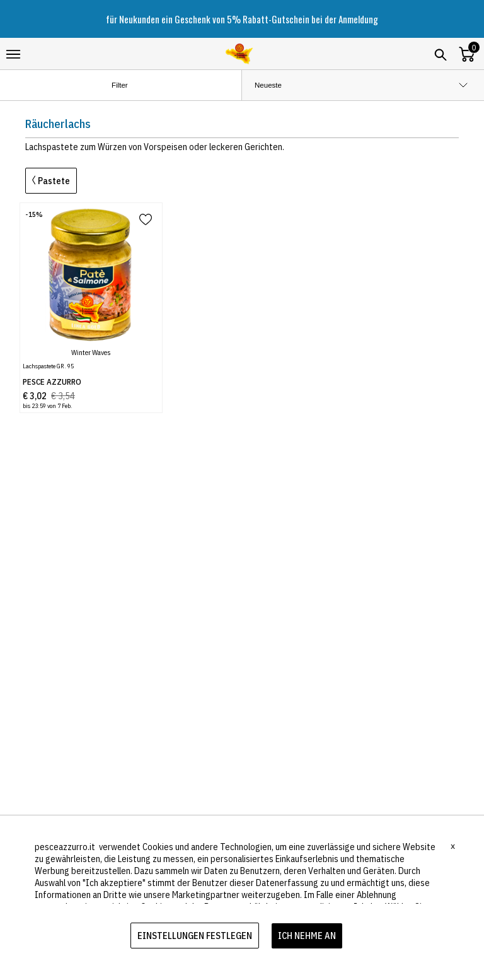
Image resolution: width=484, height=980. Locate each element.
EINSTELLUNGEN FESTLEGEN (195, 936)
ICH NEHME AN (307, 936)
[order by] (363, 85)
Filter (130, 86)
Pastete (51, 181)
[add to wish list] (146, 220)
